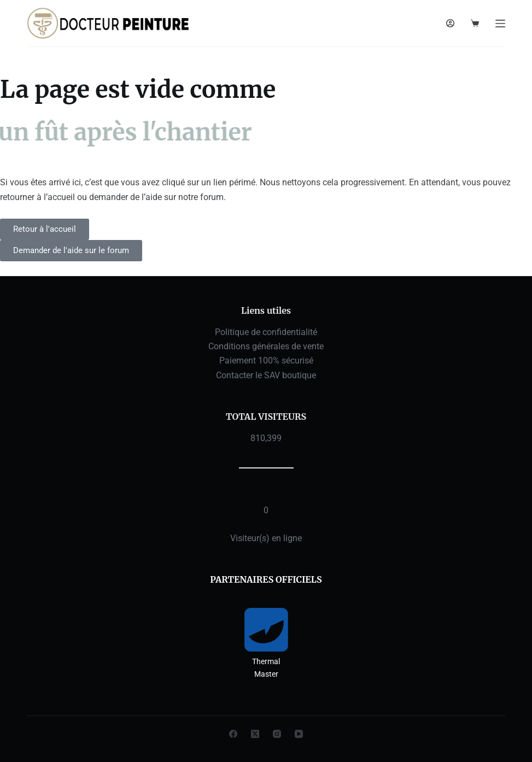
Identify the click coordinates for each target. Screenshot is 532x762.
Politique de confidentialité (266, 332)
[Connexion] (450, 23)
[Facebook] (233, 734)
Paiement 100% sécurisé (266, 361)
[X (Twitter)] (255, 734)
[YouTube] (299, 734)
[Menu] (500, 24)
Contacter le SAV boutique (266, 375)
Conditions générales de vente (266, 346)
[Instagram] (277, 734)
